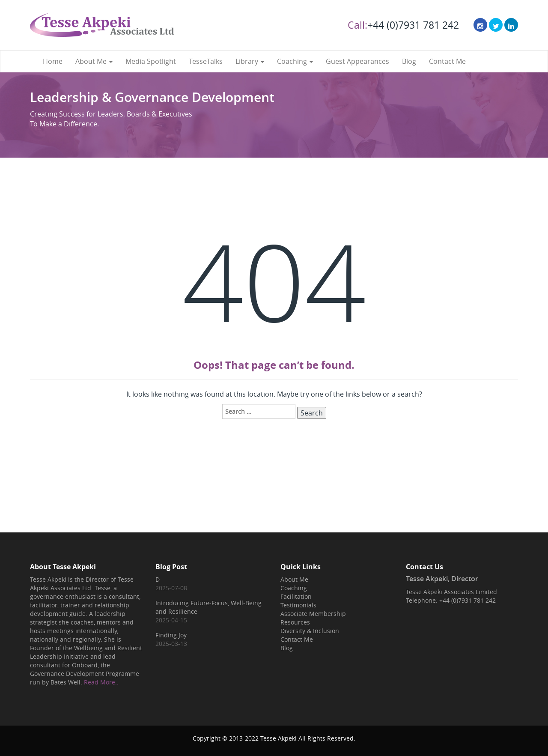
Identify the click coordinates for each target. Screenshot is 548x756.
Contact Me (447, 61)
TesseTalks (206, 61)
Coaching (295, 61)
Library (250, 61)
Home (53, 61)
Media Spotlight (151, 61)
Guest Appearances (357, 61)
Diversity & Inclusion (310, 631)
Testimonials (298, 605)
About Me (94, 61)
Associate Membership (313, 614)
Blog (409, 61)
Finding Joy (171, 635)
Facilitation (296, 596)
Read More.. (101, 682)
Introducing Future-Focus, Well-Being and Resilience (208, 607)
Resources (295, 622)
